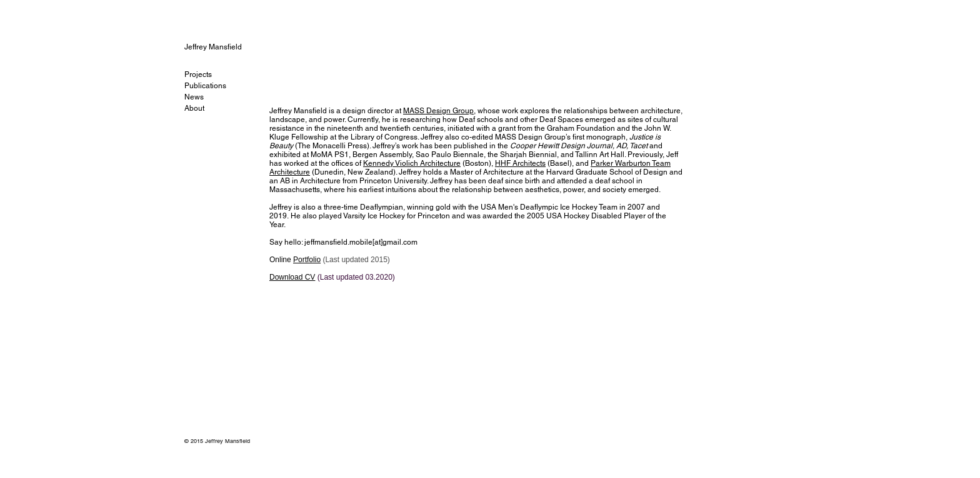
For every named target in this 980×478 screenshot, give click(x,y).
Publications (205, 86)
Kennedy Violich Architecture (412, 163)
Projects (198, 74)
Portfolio (307, 260)
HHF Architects (520, 163)
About (194, 108)
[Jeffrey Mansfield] (227, 47)
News (194, 97)
